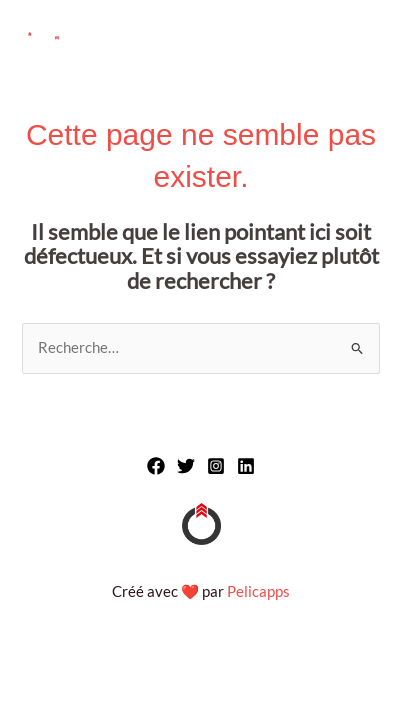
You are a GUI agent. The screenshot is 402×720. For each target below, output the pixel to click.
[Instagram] (216, 466)
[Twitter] (186, 466)
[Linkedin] (246, 466)
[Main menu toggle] (363, 38)
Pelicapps (258, 591)
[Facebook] (156, 466)
